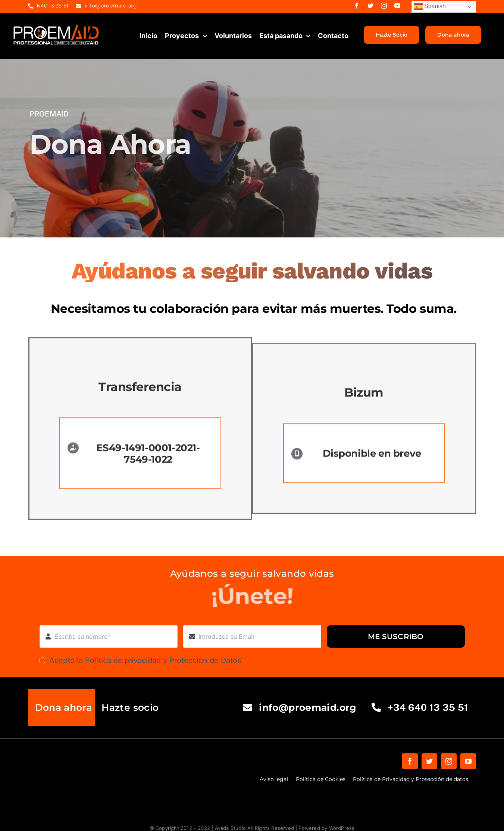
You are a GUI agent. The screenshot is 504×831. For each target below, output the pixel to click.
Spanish (430, 7)
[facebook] (357, 6)
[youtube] (397, 6)
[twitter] (370, 6)
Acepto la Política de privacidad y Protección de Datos (145, 660)
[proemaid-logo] (57, 26)
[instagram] (384, 6)
